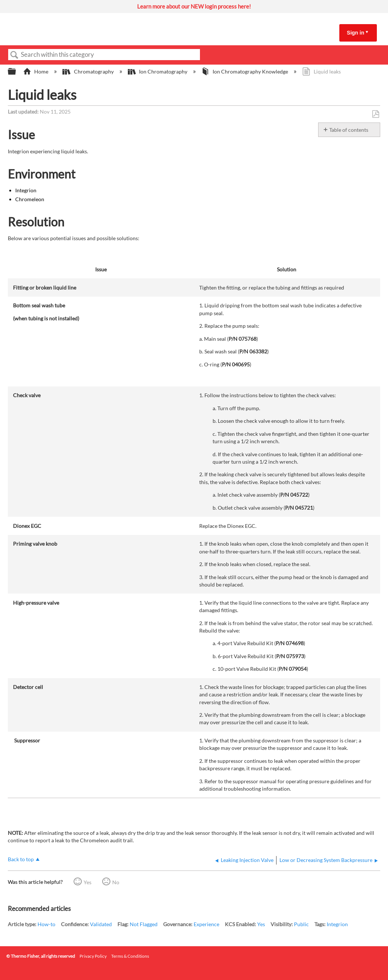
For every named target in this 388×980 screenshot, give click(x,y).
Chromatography (88, 71)
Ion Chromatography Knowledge (245, 71)
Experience (206, 924)
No (116, 882)
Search (14, 55)
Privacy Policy (93, 956)
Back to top (21, 859)
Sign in (355, 33)
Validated (101, 924)
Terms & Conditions (130, 956)
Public (301, 924)
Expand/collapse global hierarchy (17, 72)
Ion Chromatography (158, 71)
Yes (88, 882)
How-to (46, 924)
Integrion (337, 924)
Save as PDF (376, 114)
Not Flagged (144, 924)
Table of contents (349, 130)
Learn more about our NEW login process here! (194, 6)
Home (36, 71)
